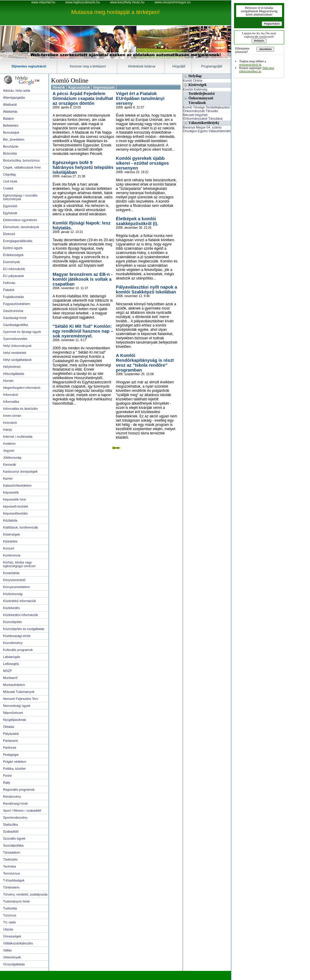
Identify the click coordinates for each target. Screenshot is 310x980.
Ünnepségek (12, 936)
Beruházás (11, 146)
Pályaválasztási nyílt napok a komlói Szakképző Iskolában (146, 290)
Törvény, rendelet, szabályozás (25, 894)
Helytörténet (12, 367)
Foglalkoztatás (14, 297)
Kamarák (10, 464)
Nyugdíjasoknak (15, 720)
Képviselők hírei (14, 499)
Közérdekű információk (19, 601)
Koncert (9, 548)
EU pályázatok (14, 276)
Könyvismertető (14, 580)
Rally (7, 783)
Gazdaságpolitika (15, 325)
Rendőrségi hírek (15, 804)
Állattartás (10, 111)
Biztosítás (10, 153)
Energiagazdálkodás (18, 241)
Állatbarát (10, 105)
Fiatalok (9, 290)
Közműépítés (12, 622)
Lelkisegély (11, 664)
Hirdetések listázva (141, 66)
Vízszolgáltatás (14, 964)
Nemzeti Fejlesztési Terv (21, 699)
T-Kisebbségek (14, 880)
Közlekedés (11, 608)
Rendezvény (12, 797)
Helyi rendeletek (15, 353)
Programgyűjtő (212, 66)
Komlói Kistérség (195, 89)
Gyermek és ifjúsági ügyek (22, 332)
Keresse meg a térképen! (88, 66)
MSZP (8, 671)
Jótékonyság (12, 457)
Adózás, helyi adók (17, 91)
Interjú (8, 430)
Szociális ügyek (14, 838)
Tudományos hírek (16, 901)
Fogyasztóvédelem (17, 304)
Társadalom (12, 852)
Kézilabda (10, 520)
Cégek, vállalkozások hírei (22, 167)
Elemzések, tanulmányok (21, 227)
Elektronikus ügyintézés (20, 220)
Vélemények (12, 957)
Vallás (7, 950)
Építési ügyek (13, 248)
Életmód (9, 234)
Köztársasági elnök (17, 636)
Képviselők (11, 492)
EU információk (14, 269)
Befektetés (11, 125)
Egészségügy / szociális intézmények (20, 197)
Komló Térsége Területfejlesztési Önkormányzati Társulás (206, 109)
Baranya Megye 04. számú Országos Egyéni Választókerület (207, 129)
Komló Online (70, 81)
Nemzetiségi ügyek (17, 706)
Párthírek (10, 748)
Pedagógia (11, 755)
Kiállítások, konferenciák (21, 527)
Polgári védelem (15, 762)
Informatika (11, 402)
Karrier (8, 478)
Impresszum (104, 87)
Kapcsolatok (79, 87)
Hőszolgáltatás (14, 374)
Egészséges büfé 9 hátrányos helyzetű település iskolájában (83, 167)
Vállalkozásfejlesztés (18, 943)
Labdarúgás (12, 657)
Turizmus (10, 915)
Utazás (8, 929)
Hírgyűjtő (179, 66)
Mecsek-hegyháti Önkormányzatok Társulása (203, 117)
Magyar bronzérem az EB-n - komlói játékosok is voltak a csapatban (83, 279)
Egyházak (10, 213)
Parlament (10, 741)
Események (12, 262)
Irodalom (9, 444)
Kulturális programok (18, 650)
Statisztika (10, 824)
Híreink (59, 87)
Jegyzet (9, 451)
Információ (11, 395)
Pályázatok (11, 734)
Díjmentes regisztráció (29, 66)
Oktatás (9, 727)
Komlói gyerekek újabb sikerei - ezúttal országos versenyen (142, 163)
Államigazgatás (14, 98)
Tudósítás (10, 908)
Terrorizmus (12, 873)
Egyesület (10, 206)
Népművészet (13, 713)
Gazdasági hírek (15, 318)
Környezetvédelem (16, 587)
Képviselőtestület (15, 513)
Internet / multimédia (18, 437)
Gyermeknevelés (15, 339)
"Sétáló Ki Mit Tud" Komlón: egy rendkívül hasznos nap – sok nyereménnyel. (83, 331)
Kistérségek (12, 534)
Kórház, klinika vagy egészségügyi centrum (19, 564)
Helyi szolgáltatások (17, 360)
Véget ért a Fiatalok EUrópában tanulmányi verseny (140, 98)
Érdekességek (13, 255)
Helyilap (195, 76)
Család (8, 188)
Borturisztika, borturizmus (21, 160)
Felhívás (9, 283)
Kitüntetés (10, 541)
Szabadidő (11, 831)
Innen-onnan (12, 416)
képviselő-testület (15, 506)
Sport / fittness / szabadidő (22, 810)
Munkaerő (10, 678)
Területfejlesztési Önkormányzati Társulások (201, 98)
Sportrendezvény (15, 817)
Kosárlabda (11, 573)
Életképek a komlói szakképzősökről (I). (137, 221)
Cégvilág (9, 174)
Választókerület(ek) (204, 123)
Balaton (9, 118)
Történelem (11, 887)
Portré (7, 776)
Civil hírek (10, 181)
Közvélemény (13, 643)
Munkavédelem (14, 685)
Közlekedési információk (21, 615)
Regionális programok (19, 790)
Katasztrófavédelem (17, 485)
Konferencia (12, 555)
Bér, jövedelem (14, 139)
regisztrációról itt (250, 65)
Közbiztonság (13, 594)
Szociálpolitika (13, 845)
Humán (8, 381)
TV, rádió (9, 922)
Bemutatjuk (11, 132)
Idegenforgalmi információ (22, 388)
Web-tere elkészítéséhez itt (257, 70)
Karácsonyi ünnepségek (20, 471)
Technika (9, 866)
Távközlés (10, 859)
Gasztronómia (13, 311)
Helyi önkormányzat (17, 346)
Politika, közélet (14, 769)
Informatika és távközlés (20, 409)
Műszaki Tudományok (19, 692)
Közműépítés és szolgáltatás (24, 629)
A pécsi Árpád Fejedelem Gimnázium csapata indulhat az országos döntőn (83, 98)
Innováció (10, 423)
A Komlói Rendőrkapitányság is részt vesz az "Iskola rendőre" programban (145, 363)
